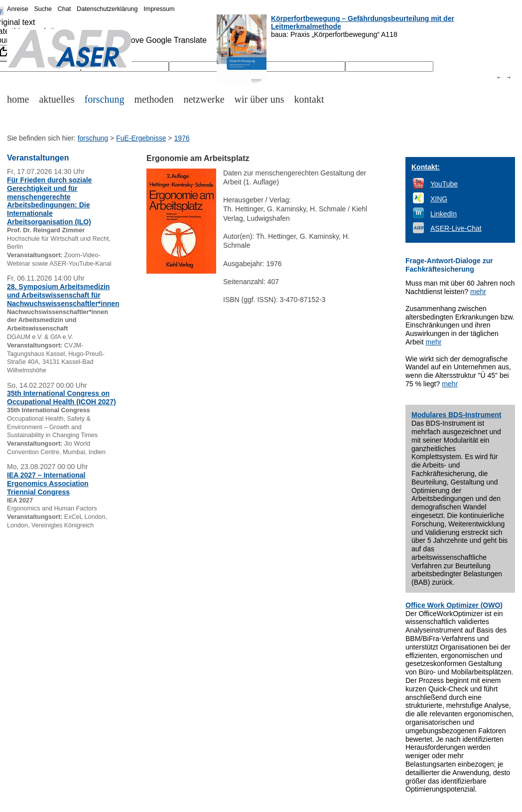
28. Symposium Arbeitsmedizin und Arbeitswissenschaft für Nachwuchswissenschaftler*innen (63, 295)
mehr (478, 292)
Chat (65, 9)
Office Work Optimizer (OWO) (454, 605)
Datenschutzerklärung (107, 9)
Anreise (18, 9)
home (18, 99)
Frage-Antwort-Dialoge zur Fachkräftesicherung (449, 265)
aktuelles (57, 99)
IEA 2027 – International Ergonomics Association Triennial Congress (48, 484)
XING (439, 199)
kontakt (309, 99)
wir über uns (260, 99)
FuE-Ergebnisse (141, 138)
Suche (43, 9)
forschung (105, 99)
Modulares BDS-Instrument (456, 415)
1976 (182, 138)
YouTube (444, 184)
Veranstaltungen (38, 158)
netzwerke (204, 99)
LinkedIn (444, 214)
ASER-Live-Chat (456, 228)
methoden (154, 99)
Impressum (159, 9)
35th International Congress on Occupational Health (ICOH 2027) (62, 398)
